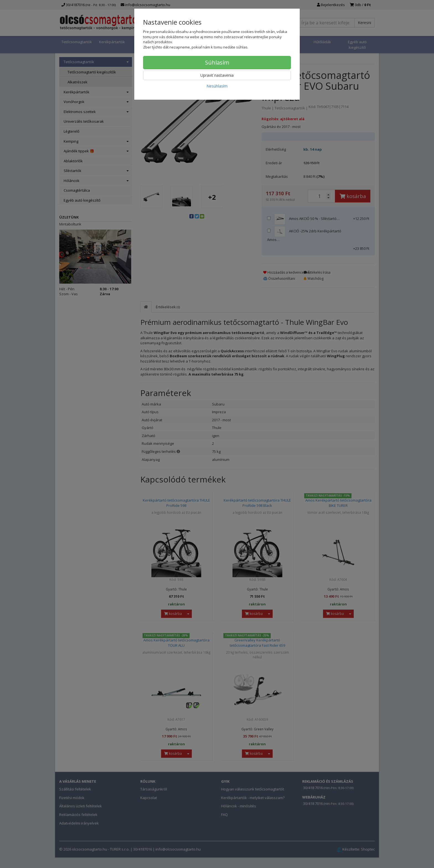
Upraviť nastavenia (217, 75)
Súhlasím (217, 62)
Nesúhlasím (217, 86)
